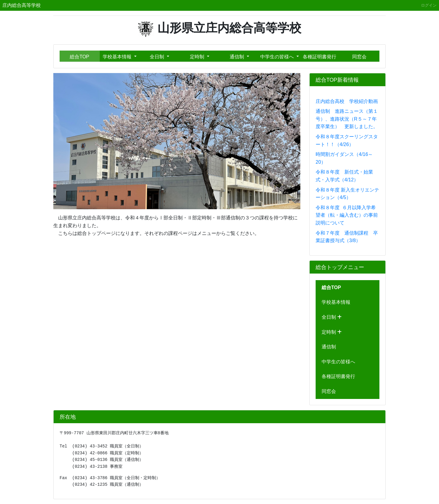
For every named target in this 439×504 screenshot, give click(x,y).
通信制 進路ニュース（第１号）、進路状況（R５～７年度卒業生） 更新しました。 (347, 119)
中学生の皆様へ (338, 362)
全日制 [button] (158, 57)
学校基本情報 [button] (118, 57)
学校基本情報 (336, 302)
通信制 (329, 347)
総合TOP (80, 57)
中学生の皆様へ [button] (278, 57)
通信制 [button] (237, 57)
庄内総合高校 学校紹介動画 (347, 101)
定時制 (332, 332)
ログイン (429, 5)
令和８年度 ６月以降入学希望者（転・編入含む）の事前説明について (347, 215)
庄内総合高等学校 (22, 5)
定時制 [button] (198, 57)
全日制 (332, 317)
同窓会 (359, 57)
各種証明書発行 (320, 57)
